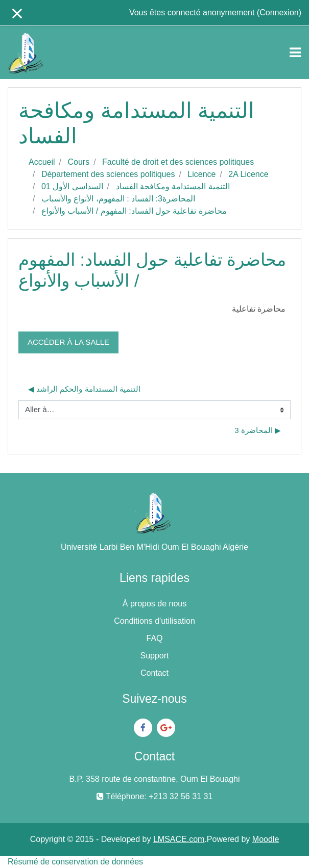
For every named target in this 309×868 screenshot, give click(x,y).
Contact (154, 673)
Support (154, 656)
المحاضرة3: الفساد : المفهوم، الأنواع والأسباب (118, 199)
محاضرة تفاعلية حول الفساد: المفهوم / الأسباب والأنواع (134, 211)
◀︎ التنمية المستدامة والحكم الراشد (84, 389)
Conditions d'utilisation (154, 621)
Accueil (42, 162)
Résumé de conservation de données (75, 862)
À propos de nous (154, 604)
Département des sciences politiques (108, 174)
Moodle (266, 839)
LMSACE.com (179, 839)
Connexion (279, 12)
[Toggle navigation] (295, 53)
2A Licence (248, 174)
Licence (201, 174)
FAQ (154, 638)
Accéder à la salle (68, 342)
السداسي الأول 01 (72, 186)
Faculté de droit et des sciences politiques (178, 162)
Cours (78, 162)
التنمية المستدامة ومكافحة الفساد (173, 186)
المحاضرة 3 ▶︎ (258, 430)
